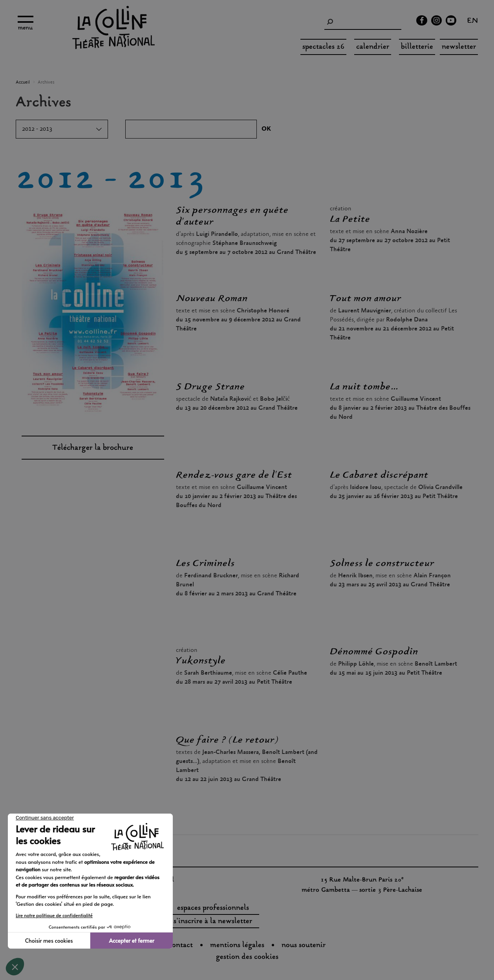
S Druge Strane (210, 387)
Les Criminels (205, 564)
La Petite (350, 219)
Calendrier (373, 47)
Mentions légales (237, 945)
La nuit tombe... (364, 387)
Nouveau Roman (212, 299)
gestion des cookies (247, 957)
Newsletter (459, 47)
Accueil (23, 82)
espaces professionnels (213, 908)
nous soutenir (304, 945)
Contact (181, 945)
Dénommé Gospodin (374, 652)
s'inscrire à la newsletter (213, 922)
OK (266, 129)
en (473, 22)
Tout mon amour (366, 299)
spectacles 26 (323, 47)
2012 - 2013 (37, 129)
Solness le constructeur (382, 564)
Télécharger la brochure (93, 448)
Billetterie (417, 47)
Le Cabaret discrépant (379, 475)
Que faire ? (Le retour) (227, 740)
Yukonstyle (201, 661)
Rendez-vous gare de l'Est (234, 475)
